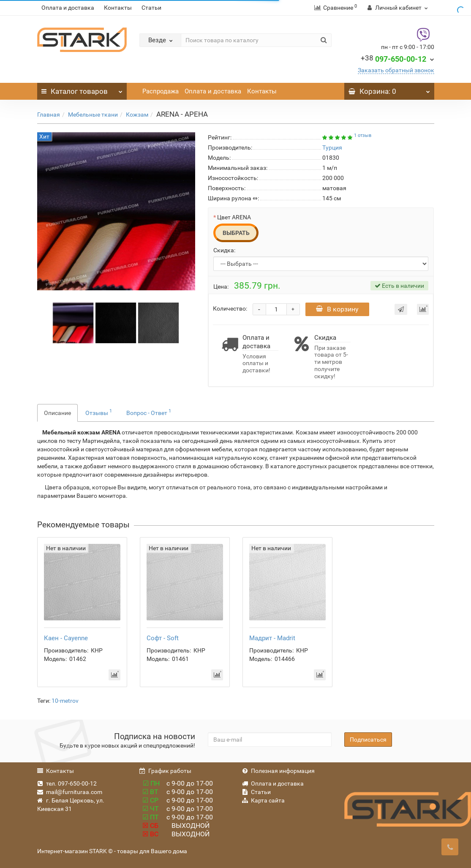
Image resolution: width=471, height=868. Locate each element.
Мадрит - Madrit (272, 638)
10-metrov (65, 701)
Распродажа (161, 91)
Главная (49, 115)
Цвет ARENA (234, 217)
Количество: (230, 308)
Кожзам (137, 115)
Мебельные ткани (93, 115)
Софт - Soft (163, 638)
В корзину (337, 309)
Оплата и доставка (68, 8)
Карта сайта (263, 800)
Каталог (82, 89)
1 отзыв (363, 135)
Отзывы (99, 412)
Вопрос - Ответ (149, 412)
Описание (57, 413)
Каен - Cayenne (66, 638)
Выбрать (236, 233)
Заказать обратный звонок (396, 70)
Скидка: (224, 250)
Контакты (118, 8)
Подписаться (368, 740)
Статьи (151, 8)
